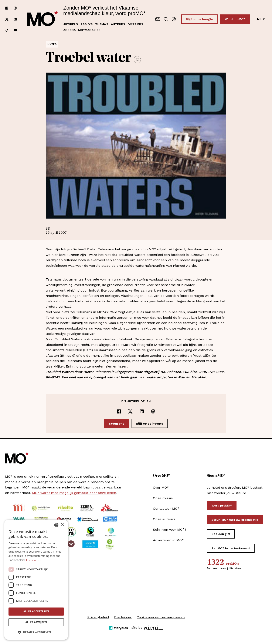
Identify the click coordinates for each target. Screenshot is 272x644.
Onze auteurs (164, 519)
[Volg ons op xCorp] (7, 19)
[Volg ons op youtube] (15, 30)
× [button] (62, 525)
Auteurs (118, 24)
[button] (36, 632)
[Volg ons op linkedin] (15, 19)
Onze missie (163, 498)
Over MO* (161, 488)
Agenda (69, 30)
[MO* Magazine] (43, 19)
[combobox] (56, 525)
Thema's (102, 24)
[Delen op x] (130, 411)
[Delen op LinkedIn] (142, 411)
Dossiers (135, 24)
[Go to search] (166, 19)
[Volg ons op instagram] (15, 8)
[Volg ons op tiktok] (7, 30)
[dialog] (36, 580)
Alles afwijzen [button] (36, 622)
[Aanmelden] (174, 19)
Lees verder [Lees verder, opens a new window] (34, 560)
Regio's (87, 24)
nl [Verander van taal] (261, 19)
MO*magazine (89, 30)
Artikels (71, 24)
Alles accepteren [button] (36, 611)
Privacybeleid (98, 617)
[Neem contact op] (158, 19)
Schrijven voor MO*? (170, 530)
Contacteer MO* (166, 509)
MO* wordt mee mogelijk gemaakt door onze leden (74, 493)
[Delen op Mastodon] (153, 411)
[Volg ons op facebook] (7, 8)
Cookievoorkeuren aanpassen (161, 617)
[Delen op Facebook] (119, 411)
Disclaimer (123, 617)
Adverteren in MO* (168, 540)
